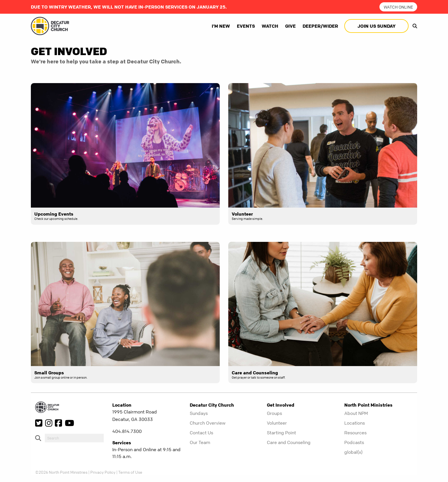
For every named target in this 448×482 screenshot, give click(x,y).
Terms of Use (130, 472)
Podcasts (354, 442)
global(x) (353, 452)
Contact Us (201, 433)
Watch (270, 26)
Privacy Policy (103, 472)
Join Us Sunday (376, 26)
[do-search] (74, 438)
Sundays (199, 413)
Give (290, 26)
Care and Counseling (289, 442)
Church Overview (208, 423)
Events (246, 26)
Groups (274, 413)
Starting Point (281, 433)
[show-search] (413, 26)
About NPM (356, 413)
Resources (355, 433)
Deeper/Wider (320, 26)
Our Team (200, 442)
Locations (355, 423)
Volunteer (277, 423)
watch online (398, 7)
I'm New (221, 26)
